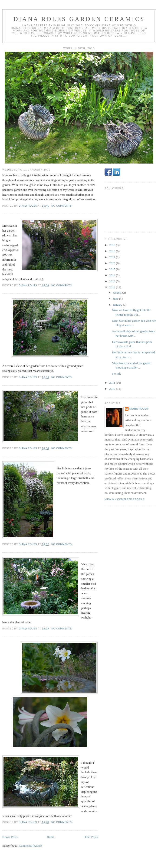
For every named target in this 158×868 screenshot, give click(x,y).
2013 (113, 281)
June (116, 299)
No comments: (63, 206)
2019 (113, 245)
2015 (113, 269)
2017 (113, 257)
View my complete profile (125, 499)
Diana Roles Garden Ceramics (79, 19)
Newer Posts (10, 837)
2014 (113, 275)
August (118, 292)
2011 (113, 383)
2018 (113, 251)
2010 (113, 389)
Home (51, 837)
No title (117, 374)
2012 (113, 287)
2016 (113, 263)
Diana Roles (139, 409)
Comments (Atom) (30, 846)
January (118, 305)
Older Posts (91, 837)
